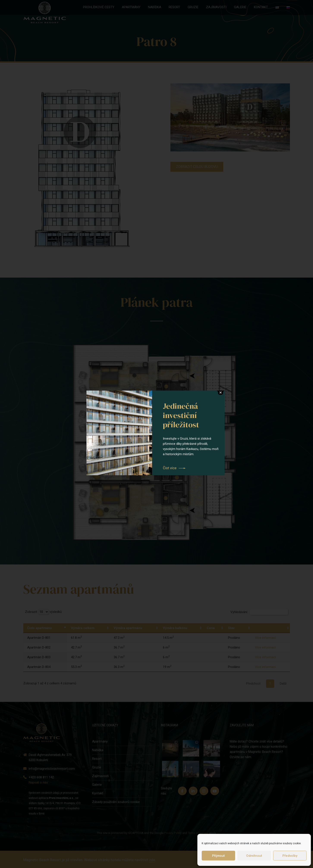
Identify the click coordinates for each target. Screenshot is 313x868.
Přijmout (218, 856)
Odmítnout (254, 856)
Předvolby (290, 856)
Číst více (170, 468)
